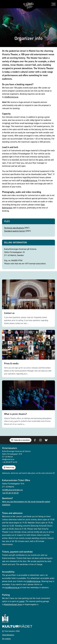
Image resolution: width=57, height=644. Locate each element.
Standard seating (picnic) (15, 231)
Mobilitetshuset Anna (13, 604)
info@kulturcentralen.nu (12, 490)
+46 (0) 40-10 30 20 (10, 493)
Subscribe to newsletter (20, 440)
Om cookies (6, 639)
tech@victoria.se (30, 180)
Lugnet (22, 601)
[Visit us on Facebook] (35, 440)
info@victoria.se (11, 97)
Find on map (9, 467)
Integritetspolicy (8, 635)
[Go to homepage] (29, 6)
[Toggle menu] (53, 4)
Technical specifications (14, 228)
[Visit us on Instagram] (40, 440)
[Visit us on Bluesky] (46, 440)
